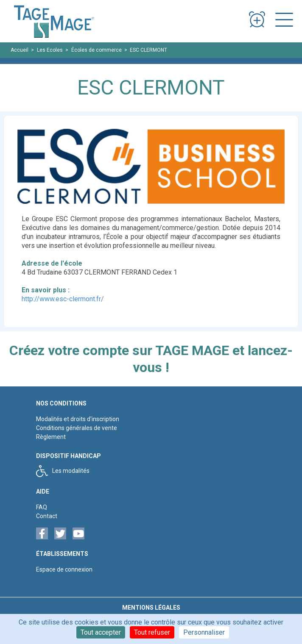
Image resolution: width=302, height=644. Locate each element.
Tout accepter (101, 632)
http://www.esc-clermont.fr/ (63, 299)
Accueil (20, 50)
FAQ (42, 507)
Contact (47, 516)
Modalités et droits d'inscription (78, 419)
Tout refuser (152, 632)
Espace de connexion (64, 569)
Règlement (51, 437)
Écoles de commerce (96, 50)
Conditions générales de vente (77, 428)
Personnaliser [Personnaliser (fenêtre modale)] (204, 632)
